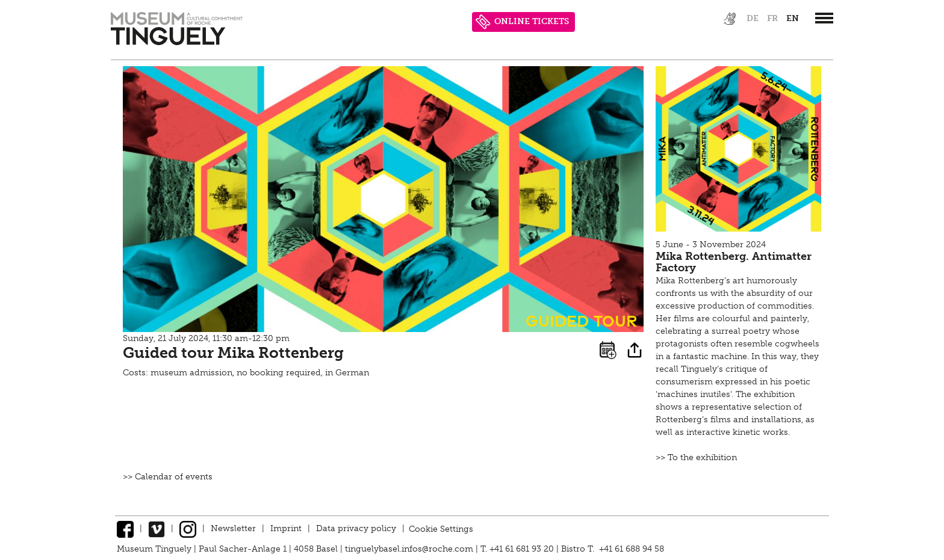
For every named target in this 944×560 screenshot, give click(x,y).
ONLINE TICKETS (522, 22)
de (753, 18)
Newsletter (233, 528)
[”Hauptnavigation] (824, 18)
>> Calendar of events (168, 477)
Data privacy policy (356, 528)
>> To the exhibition (696, 457)
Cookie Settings (441, 528)
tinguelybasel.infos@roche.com (410, 549)
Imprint (286, 528)
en (793, 18)
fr (772, 18)
